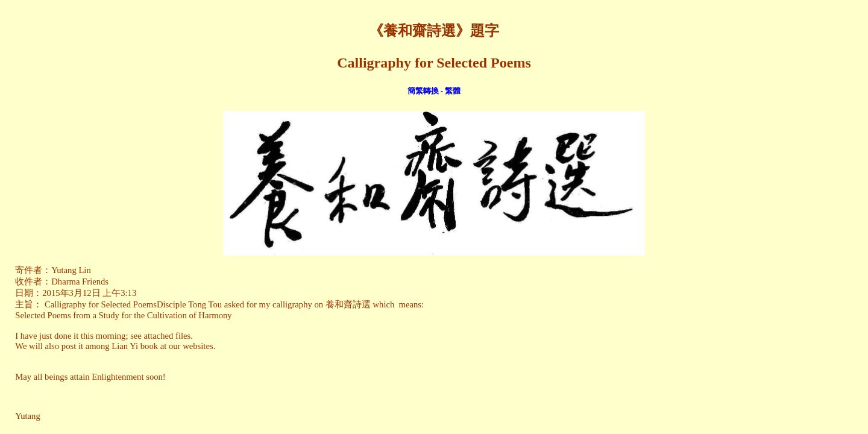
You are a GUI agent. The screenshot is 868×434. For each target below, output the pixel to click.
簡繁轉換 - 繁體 (434, 91)
